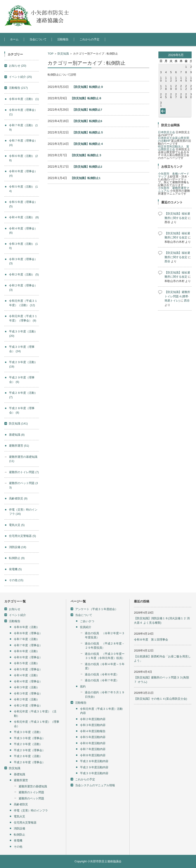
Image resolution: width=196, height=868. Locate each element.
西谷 (167, 261)
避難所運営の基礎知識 (33, 786)
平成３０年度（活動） (28, 732)
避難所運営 (19, 446)
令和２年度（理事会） (28, 706)
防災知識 (63, 54)
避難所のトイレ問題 (24, 472)
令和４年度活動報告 (93, 731)
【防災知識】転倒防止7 (87, 110)
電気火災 (17, 525)
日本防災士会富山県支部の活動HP (174, 139)
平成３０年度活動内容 (94, 773)
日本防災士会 (167, 132)
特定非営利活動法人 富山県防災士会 (174, 148)
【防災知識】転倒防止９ (88, 87)
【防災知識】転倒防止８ (86, 98)
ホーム (14, 39)
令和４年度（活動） (24, 217)
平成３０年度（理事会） (29, 738)
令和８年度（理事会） (28, 633)
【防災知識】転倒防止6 (87, 121)
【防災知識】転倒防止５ (88, 132)
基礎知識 (17, 435)
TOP (51, 54)
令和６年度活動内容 (93, 743)
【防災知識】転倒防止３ (86, 155)
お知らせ (18, 66)
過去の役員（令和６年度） (102, 674)
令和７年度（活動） (27, 639)
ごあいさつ (87, 621)
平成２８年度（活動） (28, 756)
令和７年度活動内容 (93, 749)
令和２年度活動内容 (93, 719)
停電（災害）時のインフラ (31, 810)
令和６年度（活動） (27, 651)
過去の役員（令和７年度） (102, 680)
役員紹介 (86, 627)
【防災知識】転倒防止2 (87, 167)
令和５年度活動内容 (93, 737)
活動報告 (63, 39)
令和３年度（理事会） (28, 693)
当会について (38, 39)
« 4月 (164, 112)
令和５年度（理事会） (28, 669)
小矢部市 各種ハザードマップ (174, 175)
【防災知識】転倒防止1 (85, 178)
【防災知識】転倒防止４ (88, 144)
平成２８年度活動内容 (94, 761)
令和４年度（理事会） (28, 681)
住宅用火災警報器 (23, 536)
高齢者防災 (18, 498)
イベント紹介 (20, 77)
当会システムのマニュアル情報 (95, 785)
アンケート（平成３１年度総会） (96, 609)
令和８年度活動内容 (93, 755)
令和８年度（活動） (24, 99)
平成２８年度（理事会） (29, 762)
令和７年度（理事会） (28, 645)
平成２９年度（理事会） (29, 750)
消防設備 (18, 547)
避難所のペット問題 (31, 798)
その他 (16, 580)
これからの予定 (89, 39)
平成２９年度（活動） (28, 744)
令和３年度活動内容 (93, 725)
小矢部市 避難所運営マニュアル (174, 189)
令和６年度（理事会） (28, 657)
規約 (83, 686)
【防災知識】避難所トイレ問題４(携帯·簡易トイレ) (177, 296)
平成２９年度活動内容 (94, 767)
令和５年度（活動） (27, 663)
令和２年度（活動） (24, 274)
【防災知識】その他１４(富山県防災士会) (160, 699)
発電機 (15, 569)
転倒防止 (17, 558)
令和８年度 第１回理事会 (151, 640)
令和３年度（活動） (27, 687)
